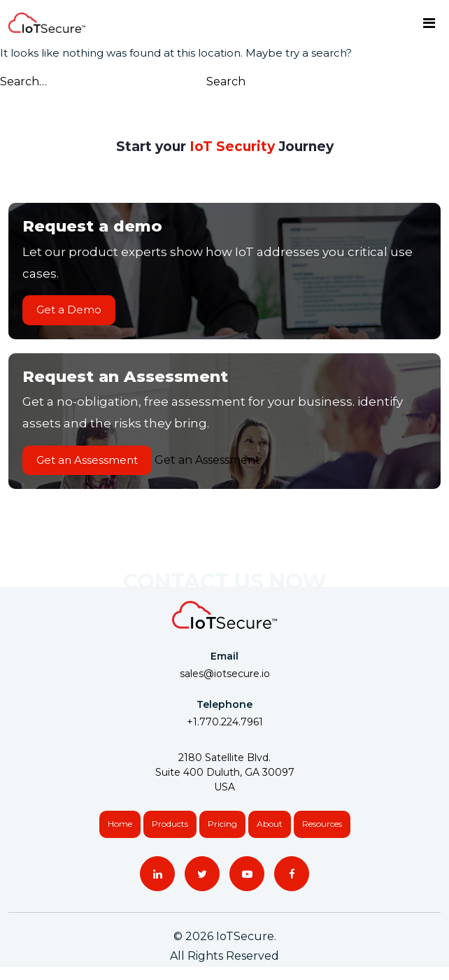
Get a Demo (69, 310)
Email (224, 656)
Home (120, 824)
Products (170, 824)
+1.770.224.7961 (225, 722)
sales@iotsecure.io (225, 674)
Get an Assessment (87, 460)
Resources (322, 824)
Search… (23, 81)
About (270, 824)
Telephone (224, 704)
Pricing (222, 824)
